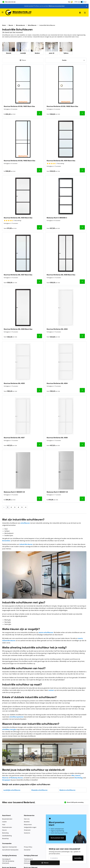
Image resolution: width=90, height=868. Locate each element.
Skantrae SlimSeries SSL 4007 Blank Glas (18, 275)
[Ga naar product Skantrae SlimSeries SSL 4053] (39, 390)
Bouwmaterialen (7, 819)
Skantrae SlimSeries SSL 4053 (14, 383)
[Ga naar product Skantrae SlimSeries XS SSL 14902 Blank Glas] (82, 113)
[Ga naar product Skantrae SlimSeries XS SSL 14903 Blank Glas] (39, 170)
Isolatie (4, 822)
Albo (73, 775)
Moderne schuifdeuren (67, 790)
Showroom (27, 830)
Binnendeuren (21, 25)
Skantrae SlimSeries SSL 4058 (57, 438)
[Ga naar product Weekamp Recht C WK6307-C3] (82, 499)
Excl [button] (85, 2)
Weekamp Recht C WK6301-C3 (14, 492)
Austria (78, 775)
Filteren (23, 60)
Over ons (27, 819)
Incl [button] (79, 2)
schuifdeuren (25, 523)
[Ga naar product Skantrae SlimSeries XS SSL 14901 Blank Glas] (39, 113)
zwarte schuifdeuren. (46, 632)
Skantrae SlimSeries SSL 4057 (14, 438)
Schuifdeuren (32, 25)
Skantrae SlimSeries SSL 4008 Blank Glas (61, 275)
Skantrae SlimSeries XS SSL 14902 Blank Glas (62, 106)
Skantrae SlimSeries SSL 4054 (57, 383)
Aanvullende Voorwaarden (10, 850)
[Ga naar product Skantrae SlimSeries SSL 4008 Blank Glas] (82, 282)
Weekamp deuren (17, 778)
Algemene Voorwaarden (10, 847)
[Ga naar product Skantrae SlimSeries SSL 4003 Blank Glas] (39, 227)
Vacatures (27, 833)
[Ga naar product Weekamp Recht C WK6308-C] (82, 227)
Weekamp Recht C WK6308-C (57, 218)
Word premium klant (57, 838)
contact (51, 690)
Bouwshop (5, 838)
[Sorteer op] (66, 60)
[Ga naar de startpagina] (18, 13)
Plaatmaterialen (7, 827)
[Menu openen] (3, 12)
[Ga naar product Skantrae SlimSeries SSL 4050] (82, 336)
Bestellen (27, 822)
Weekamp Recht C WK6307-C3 (57, 492)
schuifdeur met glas (9, 729)
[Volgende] (26, 507)
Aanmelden (78, 858)
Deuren (11, 25)
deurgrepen (6, 780)
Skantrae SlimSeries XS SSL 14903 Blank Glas (19, 161)
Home (4, 25)
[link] (4, 507)
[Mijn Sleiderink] (80, 12)
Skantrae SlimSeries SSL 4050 (57, 329)
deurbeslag (79, 778)
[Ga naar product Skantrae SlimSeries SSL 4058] (82, 444)
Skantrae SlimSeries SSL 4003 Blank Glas (18, 218)
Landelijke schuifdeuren (12, 790)
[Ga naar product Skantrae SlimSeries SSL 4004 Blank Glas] (82, 170)
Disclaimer (27, 850)
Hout (4, 825)
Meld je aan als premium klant (57, 6)
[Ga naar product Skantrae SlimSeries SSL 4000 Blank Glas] (39, 336)
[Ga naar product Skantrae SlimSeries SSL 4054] (82, 390)
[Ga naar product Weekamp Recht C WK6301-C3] (39, 499)
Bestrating (5, 833)
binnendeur (6, 541)
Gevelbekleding (7, 836)
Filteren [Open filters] (45, 863)
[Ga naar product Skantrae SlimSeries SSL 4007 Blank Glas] (39, 282)
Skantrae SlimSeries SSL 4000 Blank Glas (18, 329)
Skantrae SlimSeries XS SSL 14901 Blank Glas (19, 106)
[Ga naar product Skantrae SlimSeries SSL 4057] (39, 444)
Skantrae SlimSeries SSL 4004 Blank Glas (61, 161)
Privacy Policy (28, 847)
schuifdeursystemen (16, 717)
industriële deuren (26, 544)
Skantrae (5, 778)
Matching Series (23, 102)
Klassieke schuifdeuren (39, 790)
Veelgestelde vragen (30, 827)
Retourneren (28, 825)
